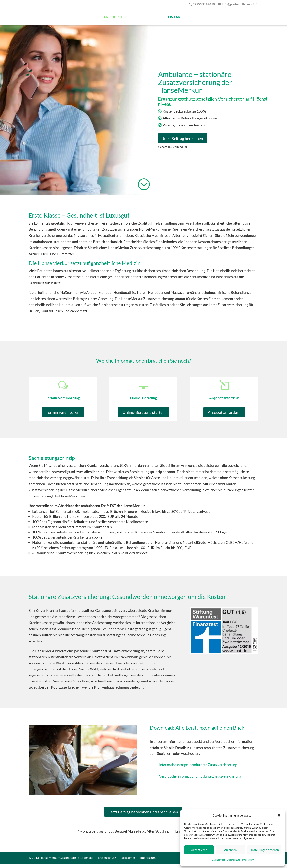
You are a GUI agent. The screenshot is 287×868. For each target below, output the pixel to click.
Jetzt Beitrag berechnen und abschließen (143, 812)
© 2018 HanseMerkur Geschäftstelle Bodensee (61, 858)
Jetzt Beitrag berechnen (183, 138)
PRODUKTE (114, 17)
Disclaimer (128, 858)
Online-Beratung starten (143, 412)
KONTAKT (173, 17)
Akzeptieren (199, 850)
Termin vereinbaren (63, 412)
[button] (279, 815)
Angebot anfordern (224, 412)
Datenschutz (218, 860)
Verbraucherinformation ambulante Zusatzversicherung (200, 776)
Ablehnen (230, 850)
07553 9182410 (204, 4)
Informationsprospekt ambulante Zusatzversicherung (198, 765)
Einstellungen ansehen (264, 850)
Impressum (248, 860)
